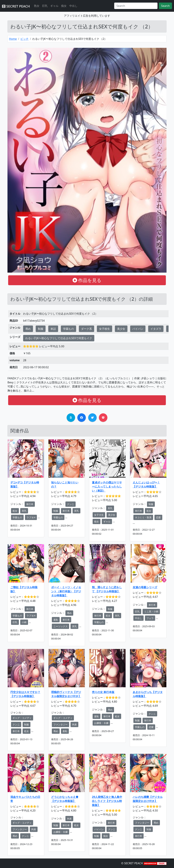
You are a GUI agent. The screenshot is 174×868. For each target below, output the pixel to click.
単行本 (30, 504)
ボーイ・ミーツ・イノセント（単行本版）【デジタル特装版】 (66, 591)
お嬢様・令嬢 (101, 723)
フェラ (150, 618)
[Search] (136, 6)
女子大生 (99, 515)
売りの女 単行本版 (103, 692)
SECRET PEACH (16, 6)
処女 (15, 511)
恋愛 (158, 517)
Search (165, 6)
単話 (53, 329)
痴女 (64, 6)
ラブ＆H (31, 517)
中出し (73, 6)
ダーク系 (86, 329)
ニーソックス (60, 626)
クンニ (71, 504)
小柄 (24, 622)
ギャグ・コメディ (22, 718)
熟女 (37, 6)
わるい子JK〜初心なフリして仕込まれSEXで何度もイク (59, 338)
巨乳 (45, 6)
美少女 (121, 329)
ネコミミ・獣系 (143, 517)
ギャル (54, 6)
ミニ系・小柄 (151, 611)
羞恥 (56, 620)
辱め (28, 329)
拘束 (74, 724)
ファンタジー (60, 724)
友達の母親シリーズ (145, 587)
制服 (41, 329)
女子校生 (105, 329)
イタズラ (156, 329)
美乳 (24, 511)
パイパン (138, 329)
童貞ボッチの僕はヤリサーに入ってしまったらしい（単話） (107, 486)
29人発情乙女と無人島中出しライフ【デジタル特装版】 (107, 801)
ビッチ (24, 39)
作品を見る (87, 280)
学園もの (68, 329)
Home (13, 39)
